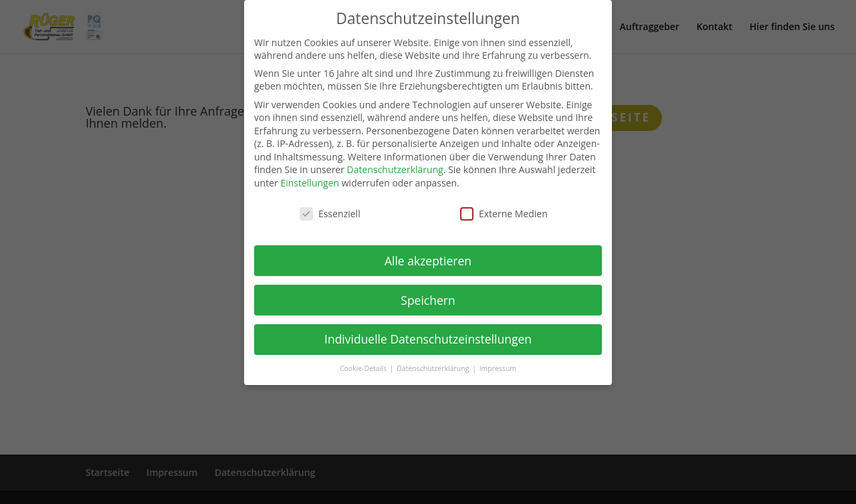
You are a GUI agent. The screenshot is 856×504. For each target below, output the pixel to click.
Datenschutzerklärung (395, 169)
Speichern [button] (428, 300)
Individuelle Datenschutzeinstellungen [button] (428, 339)
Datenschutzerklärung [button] (434, 368)
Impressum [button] (498, 368)
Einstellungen (310, 183)
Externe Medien (504, 214)
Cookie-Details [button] (364, 368)
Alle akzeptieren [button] (428, 261)
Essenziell (330, 214)
